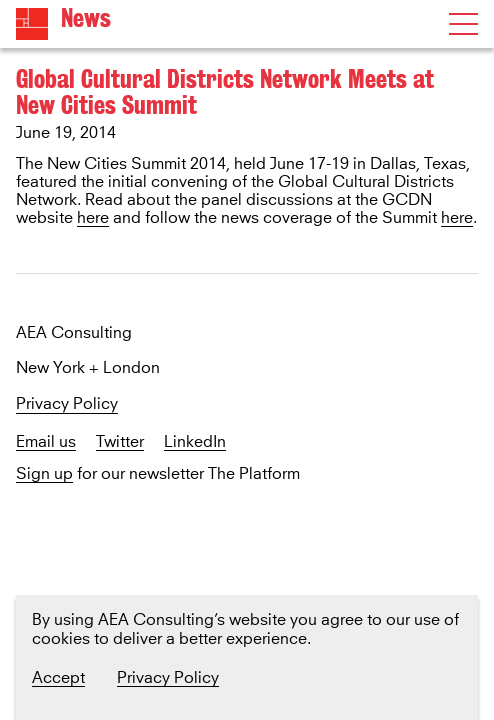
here (93, 218)
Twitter (120, 442)
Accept (58, 678)
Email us (46, 442)
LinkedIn (195, 442)
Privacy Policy (67, 404)
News (86, 18)
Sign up (44, 474)
